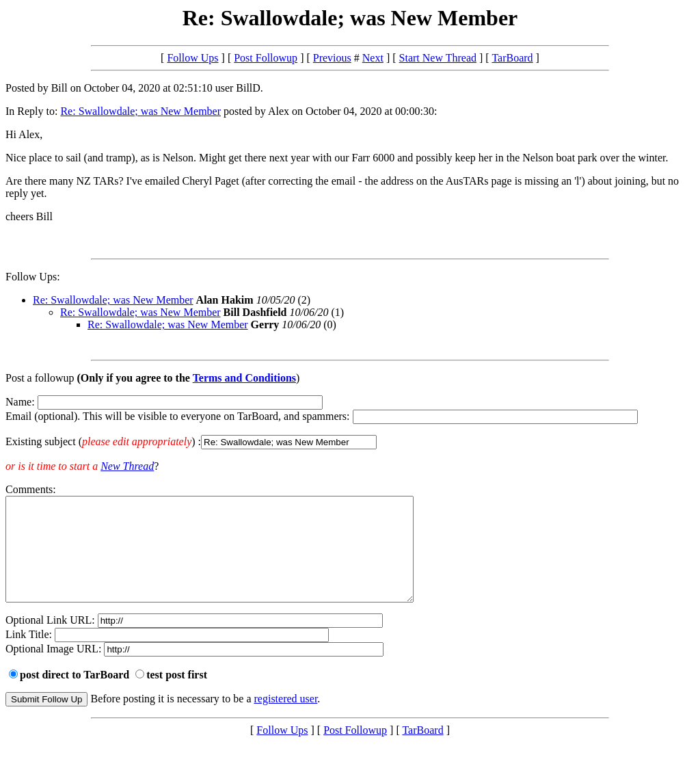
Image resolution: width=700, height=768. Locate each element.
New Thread (127, 466)
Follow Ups (192, 58)
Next (373, 58)
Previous (332, 58)
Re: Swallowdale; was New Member (140, 111)
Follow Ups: (33, 277)
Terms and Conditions (244, 378)
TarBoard (512, 58)
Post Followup (266, 58)
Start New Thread (438, 58)
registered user (286, 719)
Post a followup (40, 378)
